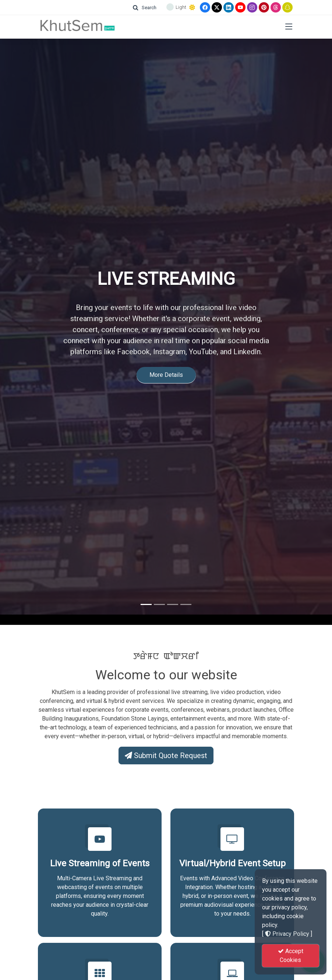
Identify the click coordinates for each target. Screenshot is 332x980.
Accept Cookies (291, 956)
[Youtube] (240, 7)
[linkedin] (229, 7)
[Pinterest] (264, 7)
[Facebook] (205, 7)
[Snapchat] (287, 7)
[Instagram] (252, 7)
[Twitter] (217, 7)
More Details (166, 364)
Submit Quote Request (166, 756)
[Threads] (276, 7)
